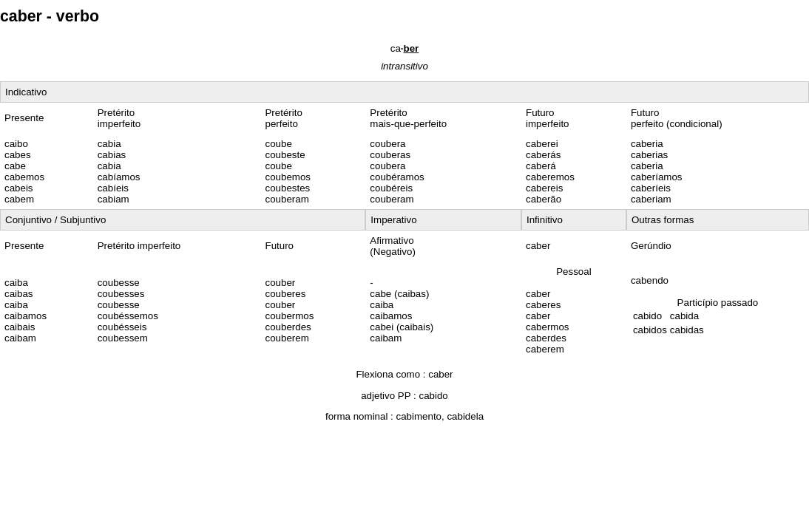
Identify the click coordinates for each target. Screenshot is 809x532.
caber (440, 374)
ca (405, 48)
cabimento (419, 416)
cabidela (465, 416)
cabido (434, 396)
